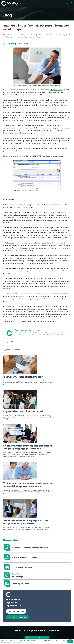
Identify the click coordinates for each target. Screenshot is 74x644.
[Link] (37, 371)
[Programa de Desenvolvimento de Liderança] (8, 548)
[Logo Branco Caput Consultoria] (10, 3)
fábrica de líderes (56, 90)
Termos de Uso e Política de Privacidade (21, 642)
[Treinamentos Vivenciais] (8, 567)
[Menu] (68, 3)
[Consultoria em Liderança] (8, 575)
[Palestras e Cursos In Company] (8, 557)
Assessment (35, 100)
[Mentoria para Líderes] (8, 584)
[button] (72, 3)
